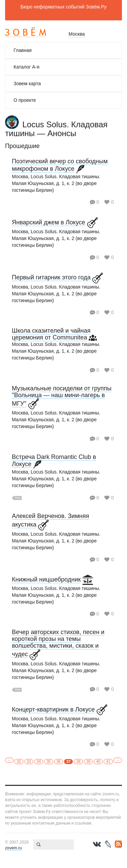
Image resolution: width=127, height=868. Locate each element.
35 (48, 761)
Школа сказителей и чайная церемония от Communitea (51, 334)
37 (68, 761)
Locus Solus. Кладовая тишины (56, 129)
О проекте (25, 100)
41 (108, 761)
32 (19, 761)
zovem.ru (13, 848)
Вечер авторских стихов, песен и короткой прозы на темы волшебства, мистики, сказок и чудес (58, 643)
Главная (23, 50)
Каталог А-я (26, 67)
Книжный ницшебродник (46, 579)
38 (78, 761)
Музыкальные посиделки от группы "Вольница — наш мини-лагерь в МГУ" (62, 396)
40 (98, 761)
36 (59, 761)
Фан (18, 498)
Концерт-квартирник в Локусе (53, 709)
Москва (77, 34)
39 (88, 761)
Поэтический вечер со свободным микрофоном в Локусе (60, 165)
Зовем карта (27, 84)
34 (39, 761)
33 (29, 761)
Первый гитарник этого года (51, 277)
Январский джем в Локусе (49, 222)
